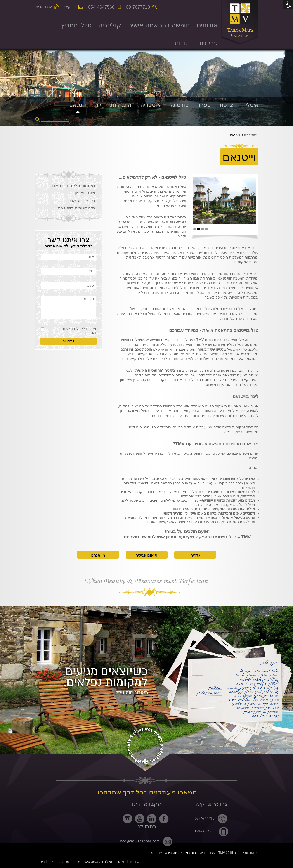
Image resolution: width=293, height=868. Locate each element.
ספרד (204, 105)
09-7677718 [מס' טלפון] (138, 7)
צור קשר (70, 7)
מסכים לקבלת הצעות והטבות (79, 331)
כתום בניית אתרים (186, 853)
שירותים (40, 862)
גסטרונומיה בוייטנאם (76, 208)
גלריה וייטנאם (83, 200)
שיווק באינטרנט (162, 853)
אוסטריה (151, 105)
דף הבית (120, 862)
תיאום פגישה (146, 555)
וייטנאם (78, 105)
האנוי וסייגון (85, 193)
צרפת (226, 105)
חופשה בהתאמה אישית (159, 25)
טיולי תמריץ (76, 25)
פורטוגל (179, 105)
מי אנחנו (98, 555)
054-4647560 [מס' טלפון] (101, 7)
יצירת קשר (72, 862)
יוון (98, 105)
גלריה (195, 555)
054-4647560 (211, 832)
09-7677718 (211, 819)
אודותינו (207, 25)
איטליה (250, 105)
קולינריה (110, 25)
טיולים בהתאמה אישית (97, 862)
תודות (182, 43)
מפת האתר (55, 862)
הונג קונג (121, 105)
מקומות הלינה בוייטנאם (74, 186)
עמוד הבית (44, 7)
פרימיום (207, 43)
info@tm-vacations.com (146, 842)
